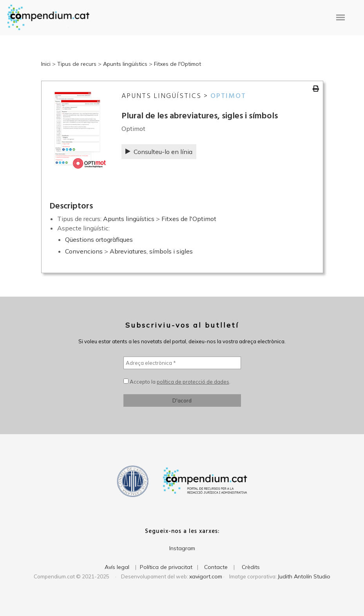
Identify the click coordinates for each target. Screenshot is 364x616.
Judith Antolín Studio (304, 576)
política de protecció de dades (193, 382)
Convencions (84, 251)
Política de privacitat (166, 567)
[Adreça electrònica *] (182, 363)
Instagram (182, 548)
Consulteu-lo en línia (159, 152)
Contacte (216, 567)
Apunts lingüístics (125, 64)
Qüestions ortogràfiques (99, 239)
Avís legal (117, 567)
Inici (46, 64)
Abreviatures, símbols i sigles (151, 251)
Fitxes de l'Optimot (177, 64)
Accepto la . (177, 382)
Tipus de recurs (77, 64)
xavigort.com (206, 576)
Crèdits (251, 567)
